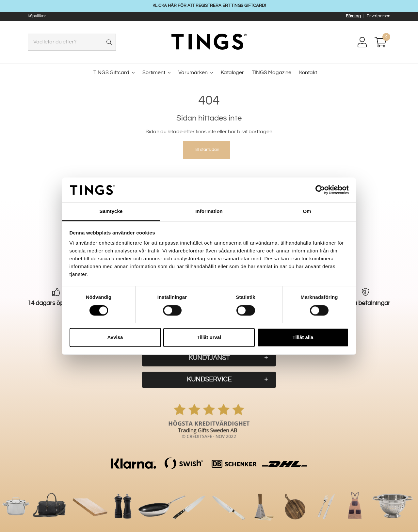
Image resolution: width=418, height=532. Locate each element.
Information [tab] (209, 211)
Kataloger (232, 73)
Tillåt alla (303, 338)
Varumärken (193, 73)
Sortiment (154, 73)
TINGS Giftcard (111, 73)
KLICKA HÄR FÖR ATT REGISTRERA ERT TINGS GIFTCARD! (209, 6)
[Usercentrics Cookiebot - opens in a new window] (320, 190)
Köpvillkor (37, 16)
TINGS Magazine (272, 73)
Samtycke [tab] (111, 211)
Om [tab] (307, 211)
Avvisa (115, 338)
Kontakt (308, 73)
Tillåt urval (209, 338)
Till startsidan (207, 150)
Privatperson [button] (378, 16)
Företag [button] (353, 16)
